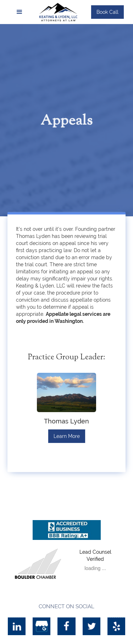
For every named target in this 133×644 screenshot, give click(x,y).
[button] (20, 12)
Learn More (67, 436)
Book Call (107, 12)
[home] (60, 12)
